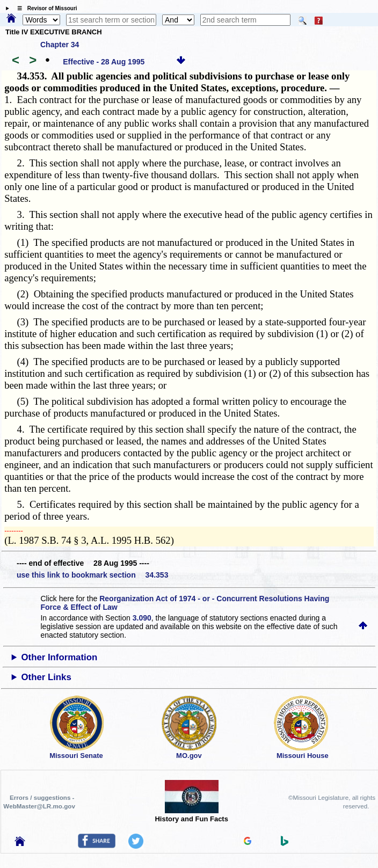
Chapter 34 (60, 45)
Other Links (46, 677)
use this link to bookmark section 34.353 (92, 575)
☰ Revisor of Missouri (45, 8)
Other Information (59, 657)
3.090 (142, 618)
